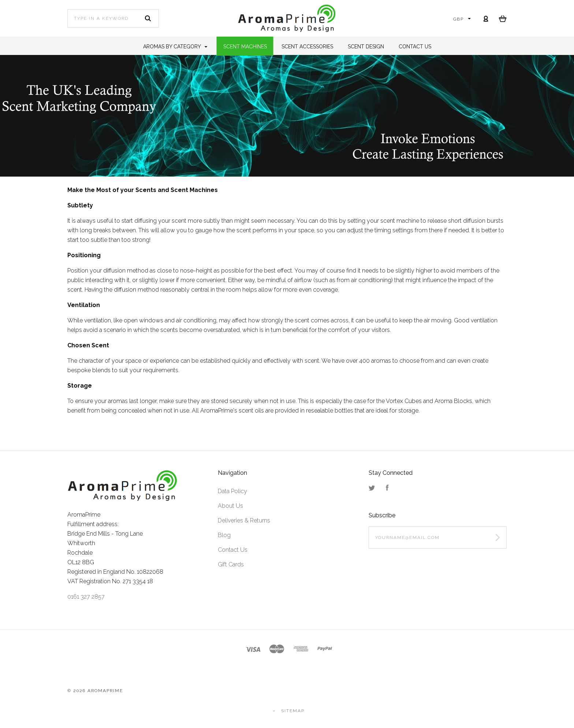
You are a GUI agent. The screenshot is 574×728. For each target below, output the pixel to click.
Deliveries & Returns (244, 520)
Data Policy (232, 491)
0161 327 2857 (86, 597)
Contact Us (233, 550)
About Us (230, 506)
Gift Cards (231, 564)
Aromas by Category (175, 47)
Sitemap (293, 711)
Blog (224, 535)
